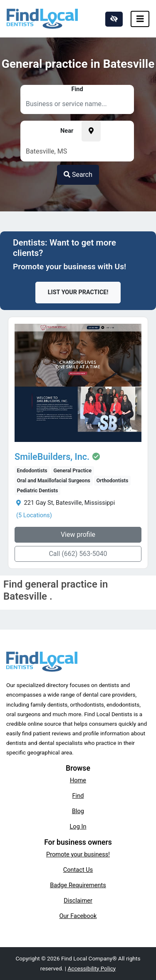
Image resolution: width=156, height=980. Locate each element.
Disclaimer (78, 901)
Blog (78, 811)
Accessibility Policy (92, 968)
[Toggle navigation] (140, 19)
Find (78, 796)
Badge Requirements (78, 885)
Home (78, 780)
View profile (78, 535)
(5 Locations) (34, 515)
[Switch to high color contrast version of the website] (114, 19)
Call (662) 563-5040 (78, 554)
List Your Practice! (78, 292)
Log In (78, 826)
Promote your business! (78, 854)
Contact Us (78, 870)
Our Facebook (78, 916)
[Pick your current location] (91, 131)
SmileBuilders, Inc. (52, 457)
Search (78, 175)
